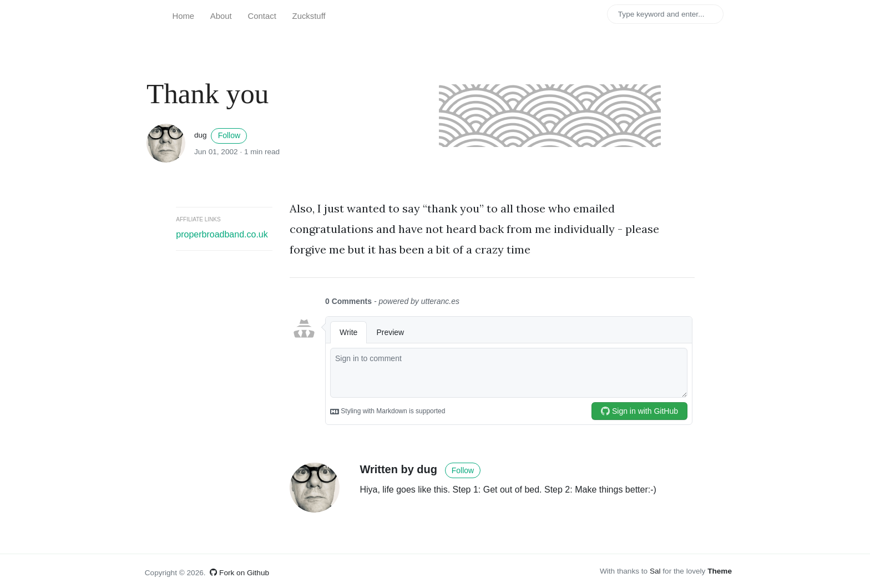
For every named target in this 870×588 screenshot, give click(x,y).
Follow (229, 135)
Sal (655, 571)
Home (183, 16)
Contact (262, 16)
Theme (720, 571)
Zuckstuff (309, 16)
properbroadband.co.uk (222, 234)
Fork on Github (239, 573)
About (221, 16)
